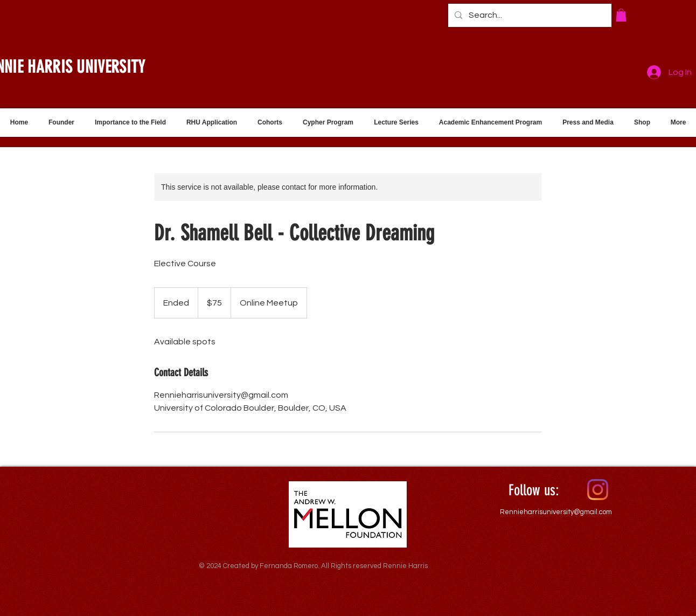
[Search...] (529, 15)
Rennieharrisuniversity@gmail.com (556, 512)
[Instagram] (598, 490)
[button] (621, 15)
